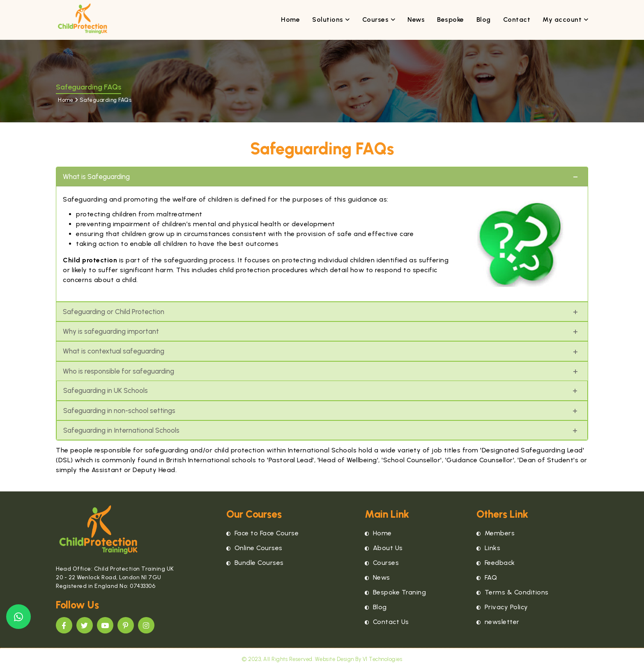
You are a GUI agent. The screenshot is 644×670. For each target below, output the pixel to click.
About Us (384, 548)
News (416, 20)
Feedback (496, 563)
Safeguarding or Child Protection (114, 312)
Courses (379, 20)
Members (496, 533)
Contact (517, 20)
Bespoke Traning (396, 592)
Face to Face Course (263, 533)
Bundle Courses (255, 563)
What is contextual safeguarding (114, 351)
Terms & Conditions (513, 592)
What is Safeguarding (96, 177)
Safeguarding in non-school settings (119, 411)
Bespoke (451, 20)
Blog (484, 20)
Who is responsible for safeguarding (118, 371)
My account (565, 20)
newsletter (498, 622)
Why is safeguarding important (111, 331)
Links (489, 548)
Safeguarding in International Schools (121, 430)
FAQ (487, 577)
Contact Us (387, 622)
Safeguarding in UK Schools (106, 390)
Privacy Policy (502, 607)
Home (290, 20)
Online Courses (254, 548)
